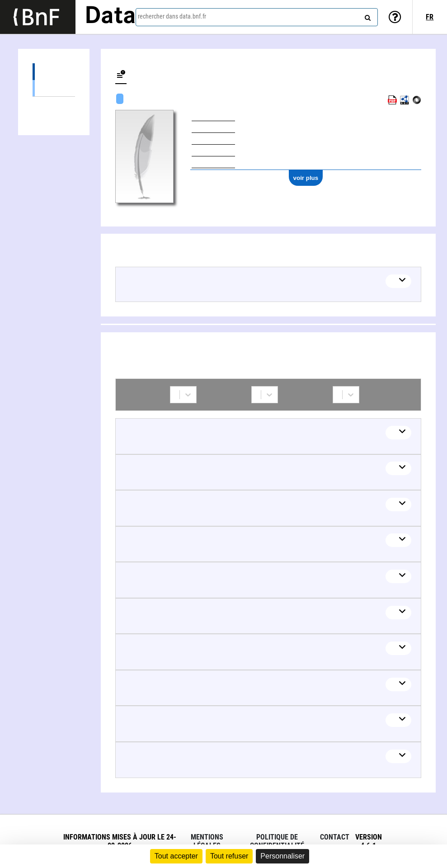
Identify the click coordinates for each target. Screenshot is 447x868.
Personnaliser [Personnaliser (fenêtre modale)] (282, 856)
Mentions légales (207, 841)
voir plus (306, 178)
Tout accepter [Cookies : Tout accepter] (176, 856)
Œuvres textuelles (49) (54, 88)
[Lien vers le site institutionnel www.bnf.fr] (38, 17)
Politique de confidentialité (277, 841)
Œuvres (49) (54, 72)
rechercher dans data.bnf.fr (172, 16)
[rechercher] (367, 16)
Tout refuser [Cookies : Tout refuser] (229, 856)
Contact (335, 837)
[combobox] (257, 17)
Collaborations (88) (54, 105)
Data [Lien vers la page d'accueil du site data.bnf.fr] (110, 17)
